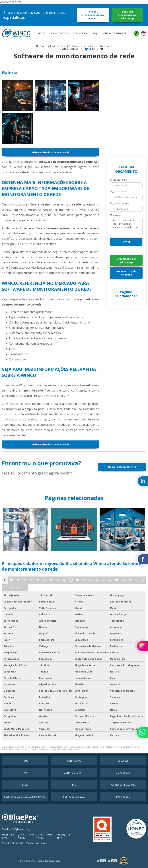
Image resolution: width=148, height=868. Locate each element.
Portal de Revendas (74, 797)
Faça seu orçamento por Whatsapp (128, 15)
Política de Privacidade (123, 785)
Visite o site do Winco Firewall (51, 152)
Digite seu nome (118, 180)
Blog (92, 49)
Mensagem (116, 215)
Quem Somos (58, 33)
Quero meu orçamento (122, 467)
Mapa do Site (123, 797)
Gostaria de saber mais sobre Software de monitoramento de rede (126, 227)
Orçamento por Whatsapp (126, 260)
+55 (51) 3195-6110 (64, 836)
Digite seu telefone (120, 203)
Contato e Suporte (114, 33)
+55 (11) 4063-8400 (9, 836)
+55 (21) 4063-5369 (27, 836)
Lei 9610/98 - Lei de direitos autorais (65, 749)
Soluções (79, 33)
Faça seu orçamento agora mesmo (93, 15)
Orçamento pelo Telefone (126, 273)
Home (41, 33)
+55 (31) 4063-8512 (46, 836)
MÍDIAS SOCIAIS (70, 49)
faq (95, 33)
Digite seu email (118, 192)
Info (74, 785)
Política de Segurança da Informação (25, 797)
